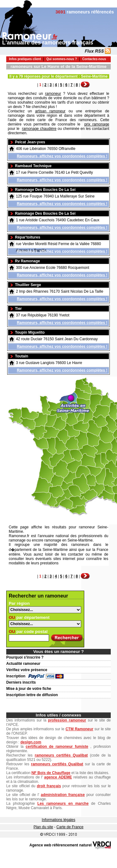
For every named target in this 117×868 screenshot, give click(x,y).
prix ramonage (97, 124)
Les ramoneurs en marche (63, 804)
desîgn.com (31, 742)
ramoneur (53, 94)
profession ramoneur (67, 720)
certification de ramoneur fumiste (57, 747)
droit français (49, 786)
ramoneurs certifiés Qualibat (61, 755)
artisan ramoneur (50, 111)
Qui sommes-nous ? (61, 59)
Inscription (16, 676)
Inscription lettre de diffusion (32, 695)
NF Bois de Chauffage (51, 773)
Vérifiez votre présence (27, 670)
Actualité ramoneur (23, 664)
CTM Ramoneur (79, 729)
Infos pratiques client (25, 59)
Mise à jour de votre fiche (29, 689)
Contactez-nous (94, 59)
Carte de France (70, 827)
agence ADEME (58, 777)
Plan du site (43, 827)
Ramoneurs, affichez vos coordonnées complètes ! (62, 156)
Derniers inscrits (21, 682)
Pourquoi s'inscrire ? (25, 657)
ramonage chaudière (39, 129)
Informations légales (58, 820)
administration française (63, 795)
